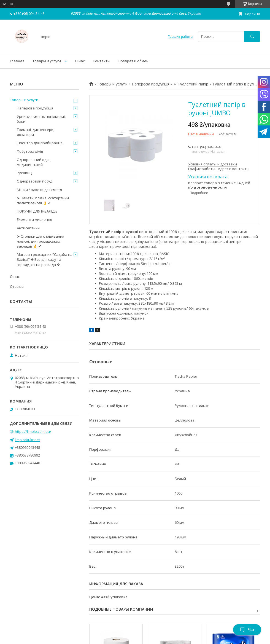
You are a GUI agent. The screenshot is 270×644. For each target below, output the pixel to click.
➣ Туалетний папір (191, 84)
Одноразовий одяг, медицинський (34, 162)
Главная (17, 61)
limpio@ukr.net (27, 440)
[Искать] (252, 37)
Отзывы (17, 286)
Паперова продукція (151, 84)
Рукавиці (25, 173)
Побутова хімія (30, 151)
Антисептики (28, 228)
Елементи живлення (34, 219)
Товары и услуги (47, 61)
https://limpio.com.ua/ (33, 431)
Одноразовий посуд (35, 181)
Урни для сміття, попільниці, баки (41, 119)
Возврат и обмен (133, 61)
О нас (80, 61)
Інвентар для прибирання (40, 143)
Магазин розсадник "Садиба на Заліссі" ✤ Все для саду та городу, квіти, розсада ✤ (45, 259)
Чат (247, 630)
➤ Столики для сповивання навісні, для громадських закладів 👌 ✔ (40, 241)
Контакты (102, 61)
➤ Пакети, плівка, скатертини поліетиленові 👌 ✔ (43, 200)
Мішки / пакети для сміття (39, 190)
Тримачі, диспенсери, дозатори (36, 132)
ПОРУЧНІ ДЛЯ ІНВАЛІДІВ (37, 211)
